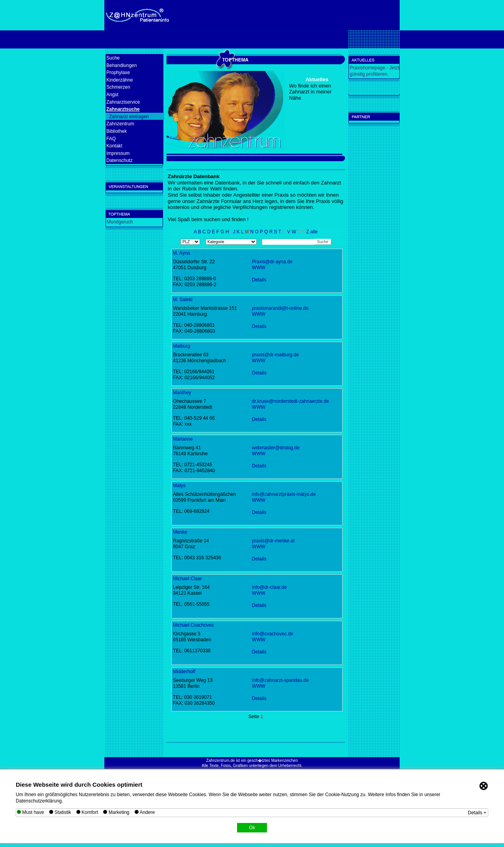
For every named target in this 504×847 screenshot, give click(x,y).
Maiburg (181, 346)
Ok (252, 828)
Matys (179, 486)
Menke (180, 532)
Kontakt (114, 146)
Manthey (182, 393)
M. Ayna (181, 253)
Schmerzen (118, 87)
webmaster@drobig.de (276, 448)
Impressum (118, 153)
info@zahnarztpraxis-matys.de (284, 494)
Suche (113, 58)
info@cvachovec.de (273, 634)
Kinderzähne (120, 80)
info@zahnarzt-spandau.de (280, 680)
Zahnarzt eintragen (129, 117)
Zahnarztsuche (123, 109)
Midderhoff (184, 672)
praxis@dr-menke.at (273, 541)
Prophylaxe (118, 73)
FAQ (111, 139)
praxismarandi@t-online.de (280, 308)
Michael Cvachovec (193, 625)
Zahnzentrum (120, 124)
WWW (259, 268)
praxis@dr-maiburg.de (275, 355)
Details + (477, 813)
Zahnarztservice (123, 102)
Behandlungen (121, 65)
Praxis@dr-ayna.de (272, 262)
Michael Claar (187, 579)
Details (259, 280)
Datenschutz (120, 160)
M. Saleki (183, 300)
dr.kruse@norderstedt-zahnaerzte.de (291, 401)
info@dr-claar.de (269, 587)
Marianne (183, 439)
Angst (112, 95)
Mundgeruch (120, 222)
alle (314, 232)
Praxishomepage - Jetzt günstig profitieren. (374, 71)
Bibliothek (117, 131)
